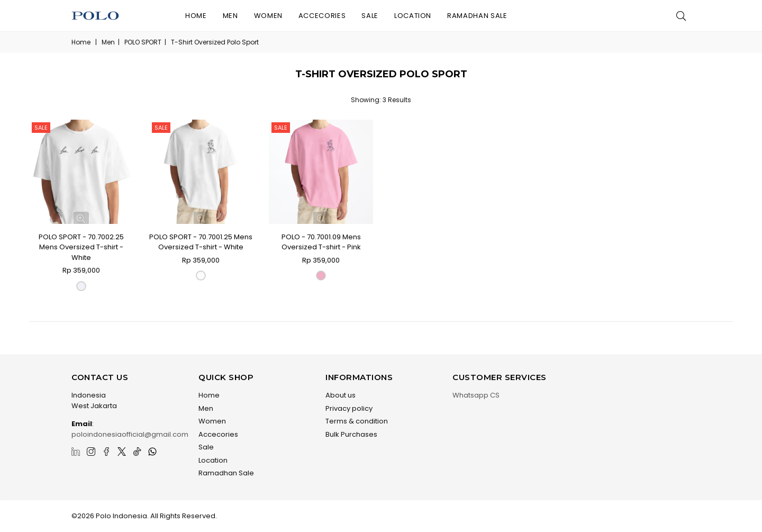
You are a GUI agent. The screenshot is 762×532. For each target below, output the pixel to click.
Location (413, 16)
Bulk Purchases (351, 434)
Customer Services (500, 377)
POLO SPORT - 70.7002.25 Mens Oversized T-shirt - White (81, 247)
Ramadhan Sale (477, 16)
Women (268, 16)
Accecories (322, 16)
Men (230, 16)
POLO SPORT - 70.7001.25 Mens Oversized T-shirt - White (201, 242)
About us (341, 395)
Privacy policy (349, 408)
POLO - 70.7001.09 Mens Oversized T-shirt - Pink (321, 242)
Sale (370, 16)
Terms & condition (357, 421)
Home (196, 16)
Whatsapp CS (476, 395)
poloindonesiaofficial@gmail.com (130, 434)
